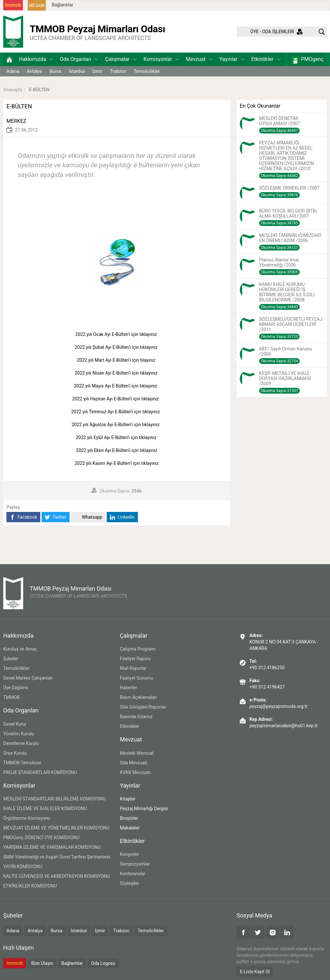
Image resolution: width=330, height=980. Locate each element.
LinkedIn (122, 517)
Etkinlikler (266, 59)
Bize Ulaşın (42, 963)
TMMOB (11, 697)
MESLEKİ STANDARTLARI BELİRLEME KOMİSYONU (54, 799)
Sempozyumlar (135, 864)
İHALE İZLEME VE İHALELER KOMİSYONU (45, 808)
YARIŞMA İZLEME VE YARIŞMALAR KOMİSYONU (52, 847)
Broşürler (129, 818)
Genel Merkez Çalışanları (28, 678)
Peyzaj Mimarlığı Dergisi (144, 808)
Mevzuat (199, 59)
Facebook (23, 517)
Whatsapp (88, 517)
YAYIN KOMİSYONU (23, 867)
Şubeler (11, 659)
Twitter (56, 517)
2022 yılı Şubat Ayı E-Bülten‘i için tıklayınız (117, 347)
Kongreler (130, 854)
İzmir (97, 71)
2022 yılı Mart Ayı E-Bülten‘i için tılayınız (116, 360)
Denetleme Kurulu (21, 743)
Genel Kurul (15, 724)
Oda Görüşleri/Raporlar (143, 707)
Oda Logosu (103, 963)
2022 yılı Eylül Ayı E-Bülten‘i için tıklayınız (117, 437)
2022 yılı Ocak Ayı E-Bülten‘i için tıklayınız (117, 334)
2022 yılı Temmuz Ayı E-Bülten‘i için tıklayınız (117, 412)
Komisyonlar (161, 59)
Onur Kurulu (15, 753)
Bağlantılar (63, 5)
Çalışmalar (121, 59)
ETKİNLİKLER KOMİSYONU (30, 886)
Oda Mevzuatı (134, 763)
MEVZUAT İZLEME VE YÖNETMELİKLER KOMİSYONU (56, 828)
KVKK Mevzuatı (135, 772)
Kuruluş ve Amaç (20, 649)
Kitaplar (128, 799)
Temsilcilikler (147, 71)
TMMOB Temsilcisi (22, 763)
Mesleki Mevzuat (137, 753)
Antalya (34, 71)
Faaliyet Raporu (135, 659)
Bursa (55, 71)
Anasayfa (13, 90)
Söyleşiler (130, 883)
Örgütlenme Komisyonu (27, 818)
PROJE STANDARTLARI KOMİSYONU (40, 772)
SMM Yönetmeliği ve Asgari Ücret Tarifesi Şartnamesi (57, 857)
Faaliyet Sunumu (136, 678)
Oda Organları (79, 59)
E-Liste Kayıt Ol (255, 972)
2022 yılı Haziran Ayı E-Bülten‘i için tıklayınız (117, 399)
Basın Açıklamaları (138, 697)
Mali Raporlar (133, 668)
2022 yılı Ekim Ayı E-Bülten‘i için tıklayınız (117, 450)
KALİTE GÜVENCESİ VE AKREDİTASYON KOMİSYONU (57, 876)
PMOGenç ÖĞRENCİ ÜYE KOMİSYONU (41, 838)
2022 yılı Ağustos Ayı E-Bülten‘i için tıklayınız (117, 425)
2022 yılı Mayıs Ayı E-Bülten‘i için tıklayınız (116, 386)
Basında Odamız (136, 717)
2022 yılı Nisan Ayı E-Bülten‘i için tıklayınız (117, 373)
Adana (13, 71)
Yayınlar (232, 59)
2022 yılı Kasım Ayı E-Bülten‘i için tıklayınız (117, 463)
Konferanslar (133, 874)
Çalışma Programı (138, 649)
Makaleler (130, 828)
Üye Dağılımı (16, 688)
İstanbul (77, 71)
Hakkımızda (36, 59)
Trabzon (118, 71)
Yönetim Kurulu (19, 734)
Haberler (128, 688)
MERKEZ (16, 121)
